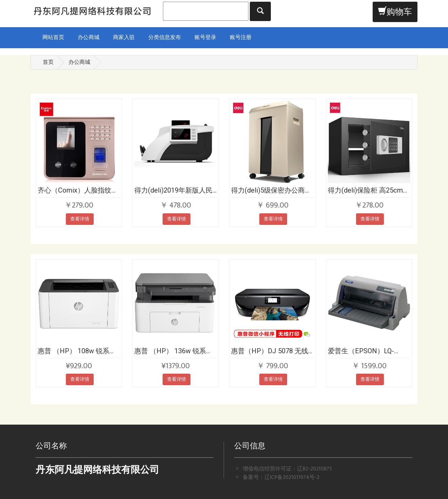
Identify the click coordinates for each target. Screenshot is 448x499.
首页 (48, 62)
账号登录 (205, 38)
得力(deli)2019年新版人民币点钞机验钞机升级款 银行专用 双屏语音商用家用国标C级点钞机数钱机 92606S (173, 190)
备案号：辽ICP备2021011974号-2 (281, 477)
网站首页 (53, 38)
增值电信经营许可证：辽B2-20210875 (287, 469)
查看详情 (80, 219)
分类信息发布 (165, 38)
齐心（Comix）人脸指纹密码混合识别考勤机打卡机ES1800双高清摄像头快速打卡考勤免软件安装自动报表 (78, 190)
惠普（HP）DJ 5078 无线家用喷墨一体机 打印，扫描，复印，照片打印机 (270, 351)
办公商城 (89, 38)
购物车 (395, 12)
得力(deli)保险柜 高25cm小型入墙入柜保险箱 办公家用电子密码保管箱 (369, 190)
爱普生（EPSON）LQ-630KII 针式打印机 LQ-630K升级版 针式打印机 (364, 351)
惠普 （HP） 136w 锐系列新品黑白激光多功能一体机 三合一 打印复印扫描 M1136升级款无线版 (175, 351)
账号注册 (241, 38)
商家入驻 (124, 38)
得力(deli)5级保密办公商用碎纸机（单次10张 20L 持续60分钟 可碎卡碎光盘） (271, 190)
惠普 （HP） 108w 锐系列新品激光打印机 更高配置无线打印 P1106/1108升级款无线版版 (77, 351)
